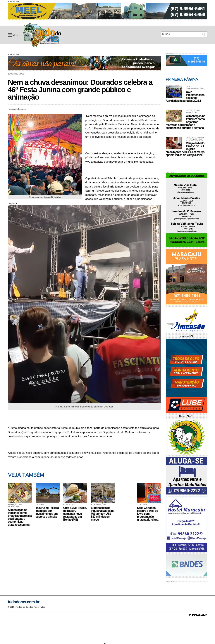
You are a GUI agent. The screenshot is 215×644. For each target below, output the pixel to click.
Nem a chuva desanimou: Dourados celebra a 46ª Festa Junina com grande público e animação (42, 35)
